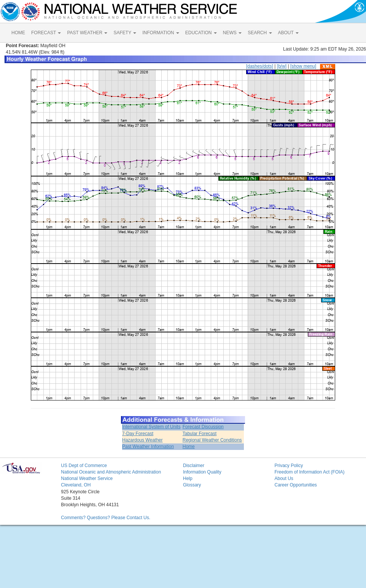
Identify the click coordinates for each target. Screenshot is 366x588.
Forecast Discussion (203, 427)
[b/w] (282, 66)
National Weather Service (87, 478)
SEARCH (260, 33)
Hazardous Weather (142, 440)
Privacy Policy (289, 466)
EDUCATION (201, 33)
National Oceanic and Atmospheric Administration (111, 472)
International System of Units (151, 427)
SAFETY (125, 33)
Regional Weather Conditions (212, 440)
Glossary (192, 485)
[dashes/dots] (260, 66)
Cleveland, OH (76, 485)
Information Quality (202, 472)
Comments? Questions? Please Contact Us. (106, 518)
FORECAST (46, 33)
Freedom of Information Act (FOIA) (309, 472)
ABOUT (288, 33)
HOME (18, 33)
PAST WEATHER (87, 33)
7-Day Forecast (138, 434)
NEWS (232, 33)
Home (189, 447)
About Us (284, 478)
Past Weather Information (148, 447)
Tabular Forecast (200, 434)
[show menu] (303, 66)
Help (188, 478)
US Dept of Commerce (84, 466)
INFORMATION (161, 33)
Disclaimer (194, 466)
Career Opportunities (295, 485)
